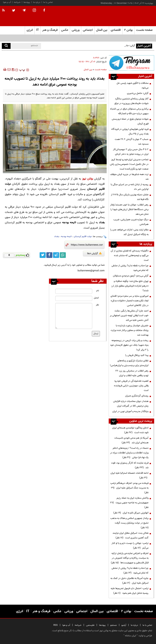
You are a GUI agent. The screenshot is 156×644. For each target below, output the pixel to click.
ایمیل (96, 298)
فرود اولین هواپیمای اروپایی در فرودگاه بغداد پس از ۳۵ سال (130, 131)
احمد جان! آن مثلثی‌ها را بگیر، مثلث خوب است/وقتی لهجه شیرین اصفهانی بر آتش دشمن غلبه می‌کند (129, 316)
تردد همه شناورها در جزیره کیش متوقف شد (129, 177)
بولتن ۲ (128, 30)
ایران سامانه (131, 636)
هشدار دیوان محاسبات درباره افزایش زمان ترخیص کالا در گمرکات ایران (131, 404)
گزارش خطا (94, 253)
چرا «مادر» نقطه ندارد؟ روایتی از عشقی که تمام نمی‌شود (130, 268)
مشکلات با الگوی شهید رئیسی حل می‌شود (133, 85)
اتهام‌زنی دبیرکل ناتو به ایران (131, 513)
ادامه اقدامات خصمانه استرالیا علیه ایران (129, 475)
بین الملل (88, 70)
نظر (97, 305)
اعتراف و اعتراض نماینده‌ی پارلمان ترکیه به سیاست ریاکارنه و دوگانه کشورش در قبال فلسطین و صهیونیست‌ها (130, 558)
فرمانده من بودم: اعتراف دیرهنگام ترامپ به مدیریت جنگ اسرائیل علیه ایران (129, 488)
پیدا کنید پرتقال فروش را (137, 355)
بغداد (57, 237)
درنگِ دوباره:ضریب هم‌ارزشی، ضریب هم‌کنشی (131, 222)
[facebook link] (49, 255)
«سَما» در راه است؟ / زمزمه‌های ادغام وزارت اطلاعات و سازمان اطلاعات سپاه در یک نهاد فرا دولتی (129, 453)
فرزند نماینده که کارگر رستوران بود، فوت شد (130, 465)
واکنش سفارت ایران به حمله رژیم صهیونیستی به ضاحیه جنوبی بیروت (129, 503)
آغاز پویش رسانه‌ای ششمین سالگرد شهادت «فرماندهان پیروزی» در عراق (131, 101)
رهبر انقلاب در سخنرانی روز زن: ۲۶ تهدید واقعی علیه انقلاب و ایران (132, 373)
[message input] (74, 316)
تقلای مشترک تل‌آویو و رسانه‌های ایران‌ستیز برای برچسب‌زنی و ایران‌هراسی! (129, 363)
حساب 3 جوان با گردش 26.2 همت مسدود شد (132, 142)
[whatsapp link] (63, 255)
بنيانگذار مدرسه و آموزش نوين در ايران (130, 411)
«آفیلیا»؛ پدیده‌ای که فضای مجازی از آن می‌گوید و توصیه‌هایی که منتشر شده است (130, 255)
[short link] (87, 245)
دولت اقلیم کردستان (83, 237)
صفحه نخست (144, 30)
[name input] (74, 291)
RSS (56, 625)
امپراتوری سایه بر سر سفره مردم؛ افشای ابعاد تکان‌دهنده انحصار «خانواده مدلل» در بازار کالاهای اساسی (129, 301)
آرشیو (124, 625)
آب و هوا (7, 2)
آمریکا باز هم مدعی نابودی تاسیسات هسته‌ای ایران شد (131, 440)
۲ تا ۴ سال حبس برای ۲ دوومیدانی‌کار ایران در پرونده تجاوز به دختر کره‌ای (131, 152)
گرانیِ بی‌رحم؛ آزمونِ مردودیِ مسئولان (131, 276)
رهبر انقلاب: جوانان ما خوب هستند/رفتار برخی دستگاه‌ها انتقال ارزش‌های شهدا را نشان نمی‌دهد (129, 209)
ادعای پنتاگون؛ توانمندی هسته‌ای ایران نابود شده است (130, 430)
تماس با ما (48, 2)
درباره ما (37, 2)
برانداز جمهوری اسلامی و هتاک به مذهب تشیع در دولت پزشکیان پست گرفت (129, 523)
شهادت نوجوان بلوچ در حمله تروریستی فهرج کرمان (130, 121)
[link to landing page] (134, 16)
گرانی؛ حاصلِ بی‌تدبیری (138, 93)
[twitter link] (43, 255)
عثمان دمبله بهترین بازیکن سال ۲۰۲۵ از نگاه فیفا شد (130, 197)
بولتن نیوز (88, 179)
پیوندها (27, 2)
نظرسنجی (90, 625)
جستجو (114, 625)
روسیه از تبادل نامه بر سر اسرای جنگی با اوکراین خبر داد (130, 187)
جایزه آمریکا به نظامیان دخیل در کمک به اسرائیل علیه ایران (129, 581)
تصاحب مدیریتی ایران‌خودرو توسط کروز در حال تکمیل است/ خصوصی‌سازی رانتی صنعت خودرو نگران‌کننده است (129, 164)
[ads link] (131, 63)
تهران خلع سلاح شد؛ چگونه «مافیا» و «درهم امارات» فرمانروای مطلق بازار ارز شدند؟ (130, 286)
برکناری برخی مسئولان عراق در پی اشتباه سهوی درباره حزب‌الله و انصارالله (129, 111)
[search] (6, 46)
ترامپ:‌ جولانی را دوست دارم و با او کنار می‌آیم (130, 546)
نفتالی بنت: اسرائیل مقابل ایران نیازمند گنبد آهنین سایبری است (131, 535)
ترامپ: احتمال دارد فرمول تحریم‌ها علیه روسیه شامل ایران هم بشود (130, 591)
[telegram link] (56, 255)
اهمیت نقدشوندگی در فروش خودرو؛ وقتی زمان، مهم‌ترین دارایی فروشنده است (131, 386)
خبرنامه (17, 2)
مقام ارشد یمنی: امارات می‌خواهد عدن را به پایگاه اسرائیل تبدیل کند (129, 232)
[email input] (74, 298)
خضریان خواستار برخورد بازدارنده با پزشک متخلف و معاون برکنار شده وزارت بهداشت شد (130, 330)
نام (98, 291)
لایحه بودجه (66, 237)
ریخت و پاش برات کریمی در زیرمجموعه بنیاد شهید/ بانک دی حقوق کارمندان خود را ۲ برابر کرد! (129, 345)
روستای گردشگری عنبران (137, 396)
